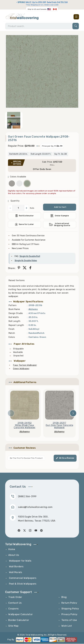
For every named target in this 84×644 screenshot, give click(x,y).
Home (12, 549)
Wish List (67, 626)
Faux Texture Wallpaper (25, 365)
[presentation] (11, 413)
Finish (12, 329)
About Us (14, 555)
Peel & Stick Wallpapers (22, 584)
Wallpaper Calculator (20, 615)
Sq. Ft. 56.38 (61, 154)
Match (12, 333)
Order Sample (60, 216)
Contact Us (15, 603)
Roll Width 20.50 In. (18, 154)
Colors (12, 337)
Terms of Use (69, 620)
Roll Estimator (24, 216)
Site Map (13, 626)
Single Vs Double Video (26, 261)
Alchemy (33, 310)
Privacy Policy (69, 615)
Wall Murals (15, 572)
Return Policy (69, 603)
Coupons (13, 609)
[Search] (42, 26)
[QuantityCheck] (18, 208)
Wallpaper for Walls (20, 561)
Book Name (14, 310)
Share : (12, 268)
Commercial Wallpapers (22, 578)
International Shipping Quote (60, 225)
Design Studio (16, 313)
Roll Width (14, 317)
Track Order (15, 597)
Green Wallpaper (21, 369)
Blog (64, 597)
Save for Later (24, 224)
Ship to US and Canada (37, 9)
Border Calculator (19, 620)
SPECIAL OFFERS (17, 163)
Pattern (12, 305)
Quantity (15, 201)
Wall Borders (16, 567)
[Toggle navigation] (76, 17)
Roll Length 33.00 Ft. (41, 154)
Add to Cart (60, 207)
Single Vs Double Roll (30, 256)
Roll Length (14, 321)
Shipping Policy (70, 609)
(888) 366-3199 (27, 497)
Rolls (32, 208)
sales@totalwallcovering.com (35, 507)
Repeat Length (16, 325)
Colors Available (18, 177)
